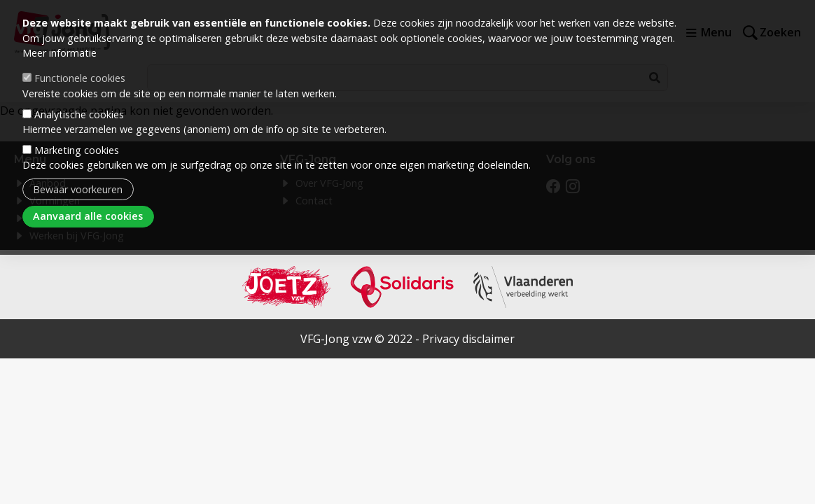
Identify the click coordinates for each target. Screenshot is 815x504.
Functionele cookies (80, 60)
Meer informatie (60, 35)
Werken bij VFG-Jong (77, 236)
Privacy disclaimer (468, 339)
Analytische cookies (79, 96)
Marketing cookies (77, 131)
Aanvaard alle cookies (88, 198)
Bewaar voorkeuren (78, 170)
